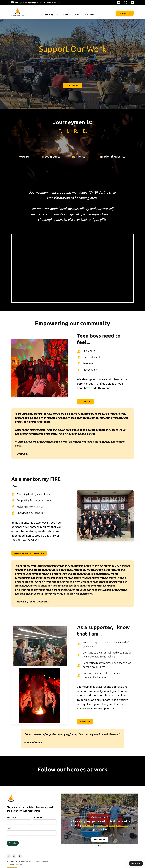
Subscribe (13, 843)
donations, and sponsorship (112, 825)
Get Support (86, 401)
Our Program (52, 14)
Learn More (100, 839)
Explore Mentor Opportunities (29, 553)
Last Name (37, 817)
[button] (136, 863)
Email (9, 828)
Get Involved (125, 13)
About (66, 14)
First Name (11, 817)
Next (142, 64)
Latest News (89, 14)
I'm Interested (72, 86)
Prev (3, 64)
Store (77, 14)
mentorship (89, 825)
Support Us (85, 722)
